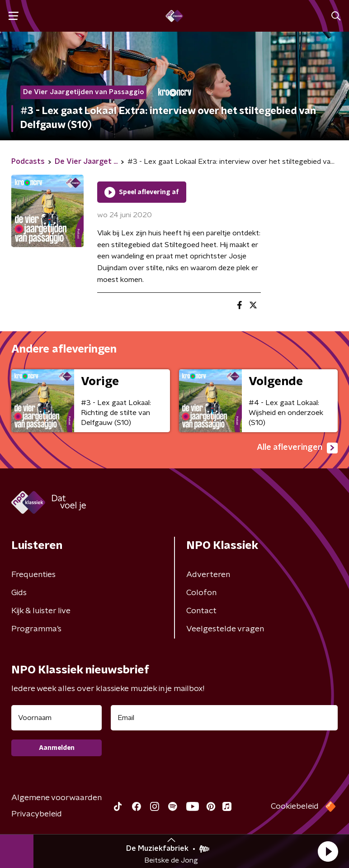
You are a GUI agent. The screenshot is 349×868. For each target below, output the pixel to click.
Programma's (36, 629)
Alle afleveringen (297, 448)
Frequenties (33, 575)
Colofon (201, 593)
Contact (201, 611)
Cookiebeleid (295, 806)
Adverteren (208, 575)
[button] (328, 851)
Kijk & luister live (41, 611)
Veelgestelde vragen (225, 629)
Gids (19, 593)
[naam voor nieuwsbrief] (57, 718)
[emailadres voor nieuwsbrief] (224, 718)
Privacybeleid (37, 814)
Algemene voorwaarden (57, 798)
